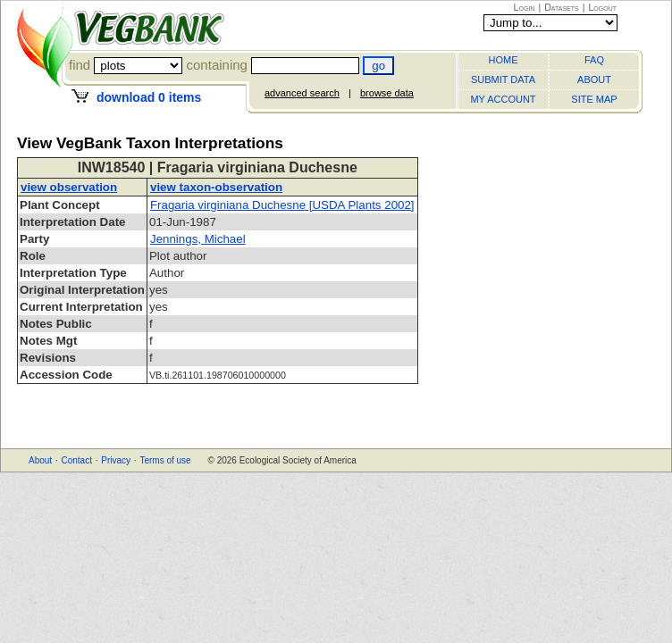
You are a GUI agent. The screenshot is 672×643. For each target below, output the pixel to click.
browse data (387, 93)
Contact (76, 460)
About (40, 460)
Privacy (116, 460)
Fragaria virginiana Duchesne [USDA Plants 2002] (282, 205)
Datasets (562, 7)
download (149, 97)
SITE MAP (594, 99)
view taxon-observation (216, 187)
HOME (504, 60)
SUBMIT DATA (503, 79)
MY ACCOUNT (503, 99)
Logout (602, 7)
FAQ (594, 60)
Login (525, 7)
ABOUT (594, 79)
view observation (69, 187)
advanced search (302, 93)
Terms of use (165, 460)
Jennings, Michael (198, 239)
